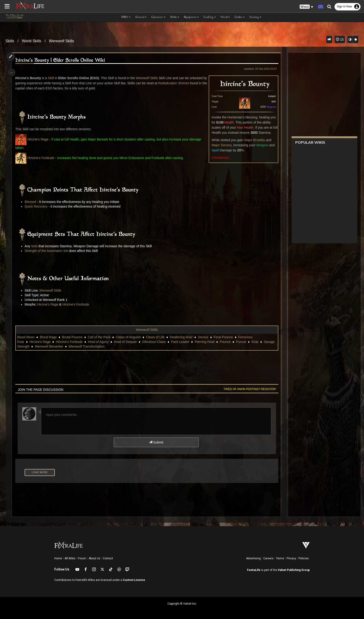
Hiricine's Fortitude (43, 158)
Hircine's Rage (40, 139)
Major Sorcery (219, 145)
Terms (280, 558)
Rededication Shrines (180, 83)
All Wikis (70, 558)
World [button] (225, 17)
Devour (205, 337)
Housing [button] (255, 17)
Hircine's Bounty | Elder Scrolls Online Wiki (62, 60)
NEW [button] (126, 17)
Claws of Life (157, 337)
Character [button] (158, 17)
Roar (67, 346)
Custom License (134, 580)
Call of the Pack (101, 337)
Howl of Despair (127, 342)
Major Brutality (252, 140)
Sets (36, 246)
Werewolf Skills (62, 41)
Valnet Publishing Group (294, 570)
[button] (306, 7)
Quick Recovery (38, 206)
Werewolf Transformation (157, 346)
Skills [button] (175, 17)
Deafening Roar (183, 337)
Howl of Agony (100, 342)
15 (340, 39)
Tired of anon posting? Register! (247, 389)
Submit (156, 442)
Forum (82, 558)
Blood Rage (50, 337)
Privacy (291, 558)
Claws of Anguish (130, 337)
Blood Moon (28, 337)
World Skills (31, 41)
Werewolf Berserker (119, 346)
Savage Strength (88, 346)
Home (58, 558)
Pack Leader (182, 342)
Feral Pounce (225, 337)
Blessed (33, 202)
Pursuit (53, 346)
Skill (53, 78)
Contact (108, 558)
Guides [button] (240, 17)
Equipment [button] (191, 17)
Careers (268, 558)
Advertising (253, 558)
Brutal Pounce (74, 337)
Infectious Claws (156, 342)
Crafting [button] (210, 17)
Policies (304, 558)
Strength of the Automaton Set (49, 251)
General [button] (141, 17)
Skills (10, 41)
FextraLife (254, 570)
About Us (94, 558)
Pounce (37, 346)
